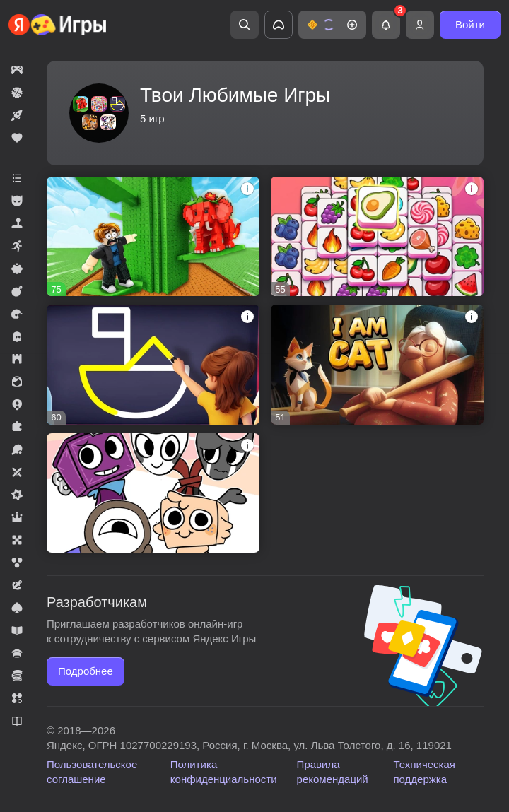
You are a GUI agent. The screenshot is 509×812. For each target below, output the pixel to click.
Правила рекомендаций (333, 772)
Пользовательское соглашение (92, 772)
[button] (332, 25)
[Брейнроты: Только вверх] (153, 236)
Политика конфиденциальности (224, 772)
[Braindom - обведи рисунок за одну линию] (153, 364)
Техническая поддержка (424, 772)
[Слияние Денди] (153, 493)
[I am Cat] (377, 364)
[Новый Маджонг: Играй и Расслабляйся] (377, 236)
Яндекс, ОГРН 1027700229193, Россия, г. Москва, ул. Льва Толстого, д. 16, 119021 (249, 745)
